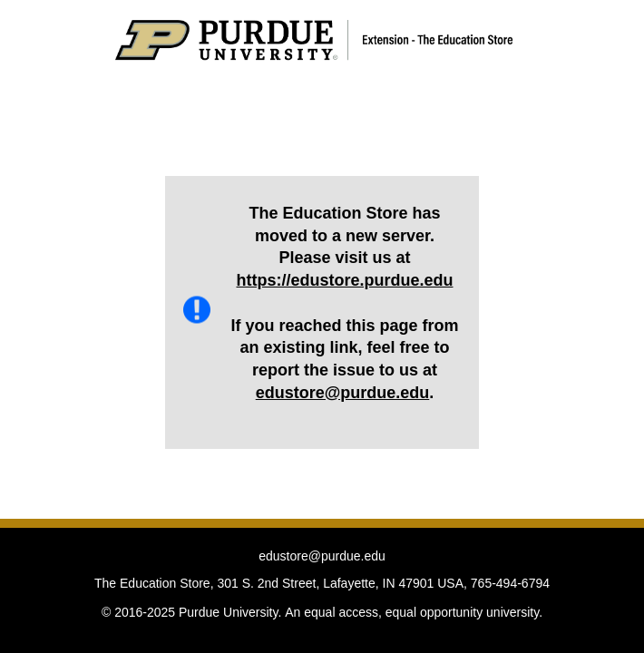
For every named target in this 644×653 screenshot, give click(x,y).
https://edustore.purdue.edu (344, 280)
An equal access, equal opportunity (384, 612)
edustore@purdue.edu (343, 393)
